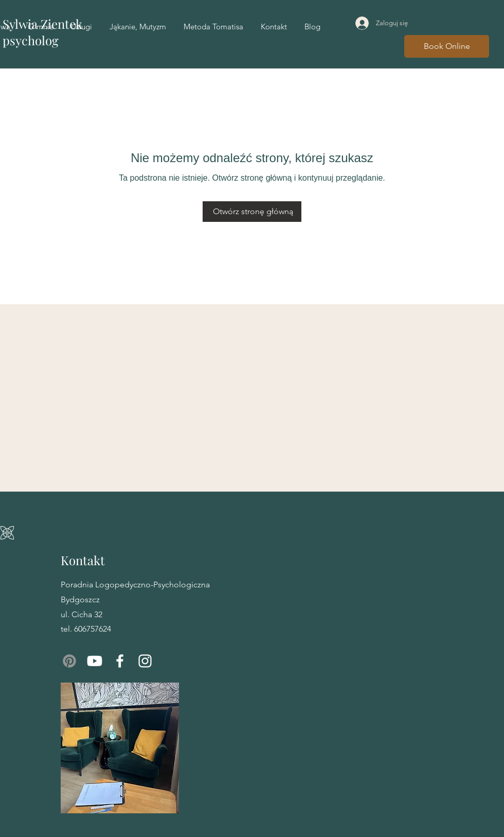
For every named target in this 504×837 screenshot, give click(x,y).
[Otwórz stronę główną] (252, 212)
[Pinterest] (69, 661)
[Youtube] (95, 661)
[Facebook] (120, 661)
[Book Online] (447, 46)
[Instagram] (145, 661)
